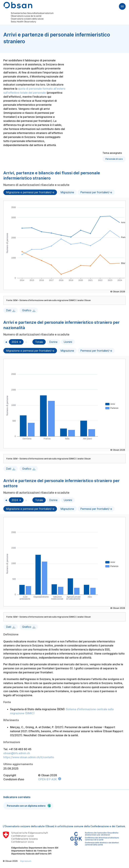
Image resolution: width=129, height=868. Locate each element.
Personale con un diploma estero (29, 806)
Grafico (27, 310)
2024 (15, 342)
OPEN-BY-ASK (47, 779)
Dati (9, 310)
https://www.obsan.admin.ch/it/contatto (29, 757)
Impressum (26, 861)
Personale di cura (114, 159)
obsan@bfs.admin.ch (17, 753)
